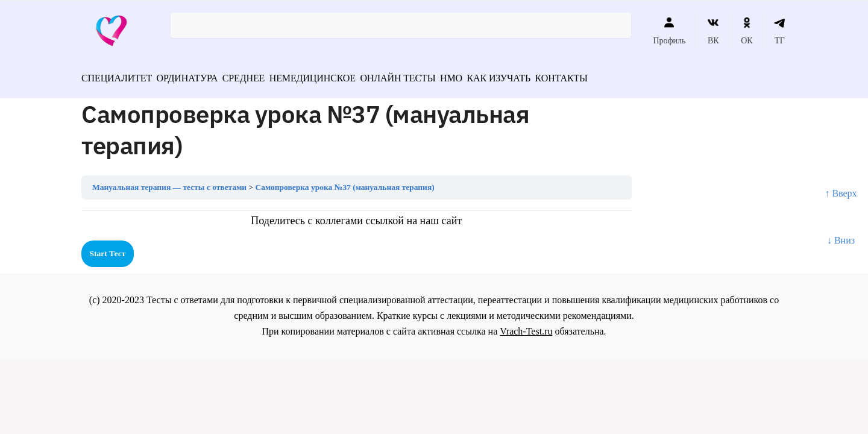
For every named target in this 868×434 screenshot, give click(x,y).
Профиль (669, 31)
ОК (747, 31)
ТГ (780, 31)
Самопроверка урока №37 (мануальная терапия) (345, 183)
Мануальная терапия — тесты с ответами (169, 183)
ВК (713, 31)
